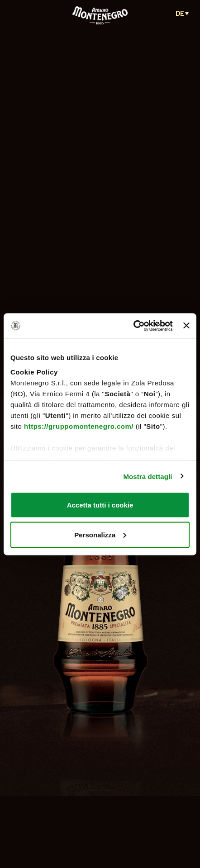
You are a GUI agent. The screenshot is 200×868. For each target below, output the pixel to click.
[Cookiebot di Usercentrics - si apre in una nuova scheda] (133, 326)
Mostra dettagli (148, 476)
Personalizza (100, 534)
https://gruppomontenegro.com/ (79, 426)
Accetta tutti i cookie (100, 505)
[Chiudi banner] (186, 326)
